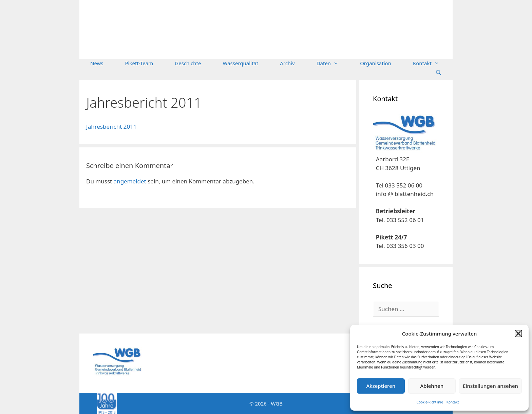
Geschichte (188, 63)
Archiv (287, 63)
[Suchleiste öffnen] (439, 73)
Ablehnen (432, 386)
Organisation (376, 63)
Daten (333, 63)
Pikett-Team (139, 63)
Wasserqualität (240, 63)
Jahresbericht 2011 (111, 127)
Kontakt (453, 402)
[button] (518, 334)
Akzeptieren (381, 386)
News (97, 63)
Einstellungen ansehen (490, 386)
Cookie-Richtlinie (430, 402)
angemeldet (130, 181)
